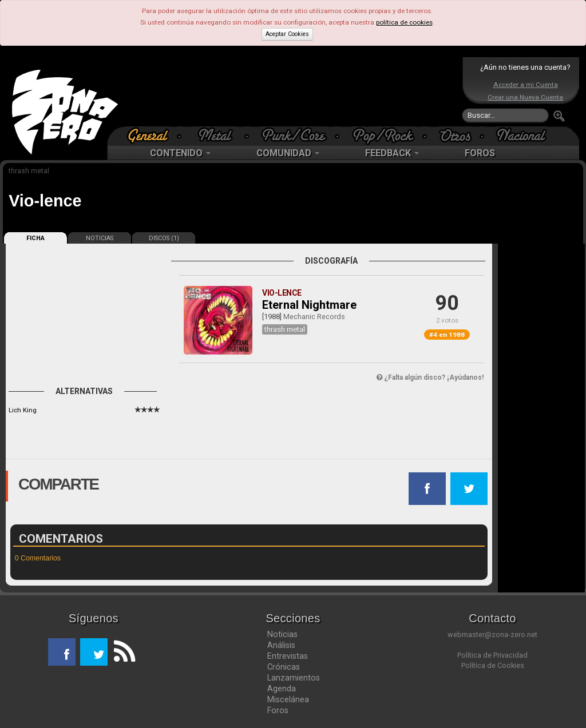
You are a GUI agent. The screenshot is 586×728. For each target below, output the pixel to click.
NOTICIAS (100, 238)
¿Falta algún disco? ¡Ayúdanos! (430, 377)
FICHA (35, 238)
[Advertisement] (290, 92)
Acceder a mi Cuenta (526, 85)
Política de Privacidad (492, 655)
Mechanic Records (314, 317)
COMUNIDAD (288, 153)
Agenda (282, 689)
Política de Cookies (493, 665)
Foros (278, 710)
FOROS (480, 153)
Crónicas (284, 667)
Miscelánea (288, 699)
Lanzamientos (294, 678)
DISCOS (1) (164, 238)
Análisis (281, 645)
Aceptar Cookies (287, 34)
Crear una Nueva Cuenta (525, 97)
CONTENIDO (180, 153)
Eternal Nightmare (309, 305)
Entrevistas (288, 656)
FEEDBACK (392, 153)
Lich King (23, 410)
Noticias (282, 634)
